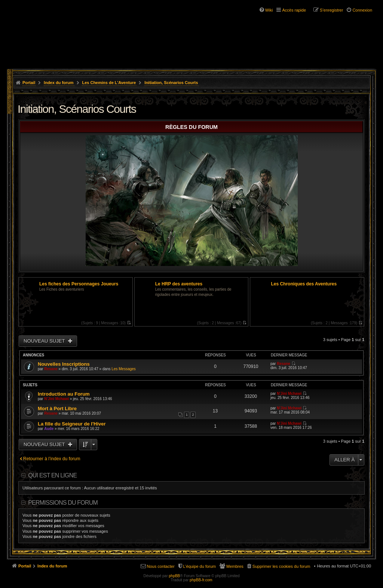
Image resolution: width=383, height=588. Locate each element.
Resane (51, 369)
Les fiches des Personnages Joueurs (79, 284)
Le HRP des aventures (179, 284)
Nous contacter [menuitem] (161, 566)
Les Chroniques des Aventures (304, 284)
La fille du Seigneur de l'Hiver (72, 424)
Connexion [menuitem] (362, 10)
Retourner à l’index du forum (52, 459)
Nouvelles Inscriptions (64, 364)
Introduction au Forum (64, 394)
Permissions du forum (63, 503)
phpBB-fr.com (201, 580)
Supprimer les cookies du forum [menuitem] (281, 566)
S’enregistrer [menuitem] (331, 10)
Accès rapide (294, 10)
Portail (29, 83)
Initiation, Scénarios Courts (171, 83)
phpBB (174, 576)
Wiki (269, 10)
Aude (49, 429)
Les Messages (123, 369)
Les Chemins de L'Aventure (109, 83)
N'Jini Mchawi (56, 399)
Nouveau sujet (45, 341)
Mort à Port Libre (57, 408)
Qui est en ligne (52, 475)
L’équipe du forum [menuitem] (200, 566)
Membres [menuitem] (235, 566)
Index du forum (59, 83)
